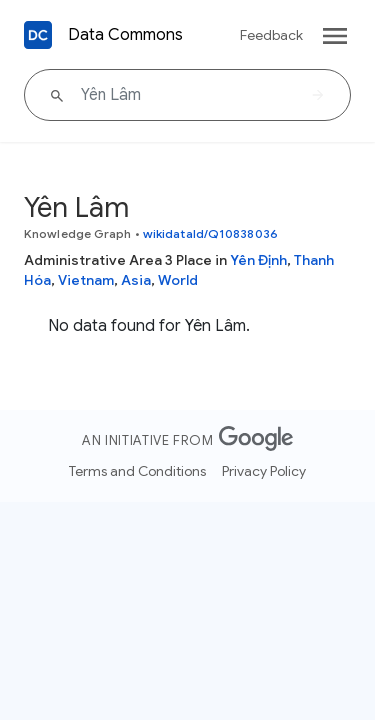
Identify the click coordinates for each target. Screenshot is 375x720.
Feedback (271, 35)
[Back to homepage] (38, 35)
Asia (136, 280)
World (178, 280)
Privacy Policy (264, 471)
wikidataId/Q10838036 (210, 233)
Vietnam (86, 280)
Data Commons (125, 35)
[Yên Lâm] (187, 95)
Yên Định (258, 260)
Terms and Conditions (137, 471)
